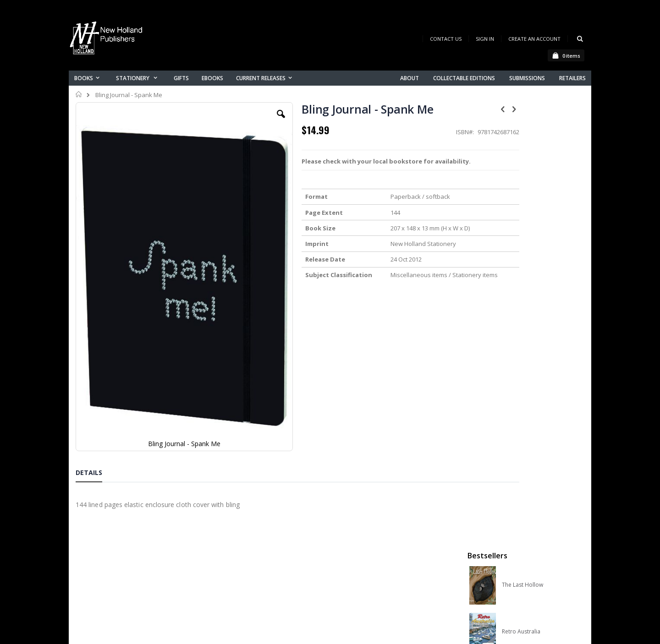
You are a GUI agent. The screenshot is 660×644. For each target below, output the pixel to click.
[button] (251, 121)
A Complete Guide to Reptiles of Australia (537, 338)
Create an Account (534, 39)
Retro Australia (521, 197)
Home (79, 94)
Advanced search (242, 566)
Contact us (232, 531)
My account (233, 543)
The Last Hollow (522, 151)
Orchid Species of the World (537, 244)
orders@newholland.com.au (137, 558)
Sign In (485, 39)
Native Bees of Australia (533, 291)
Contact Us (446, 39)
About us (229, 519)
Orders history (237, 554)
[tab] (96, 387)
